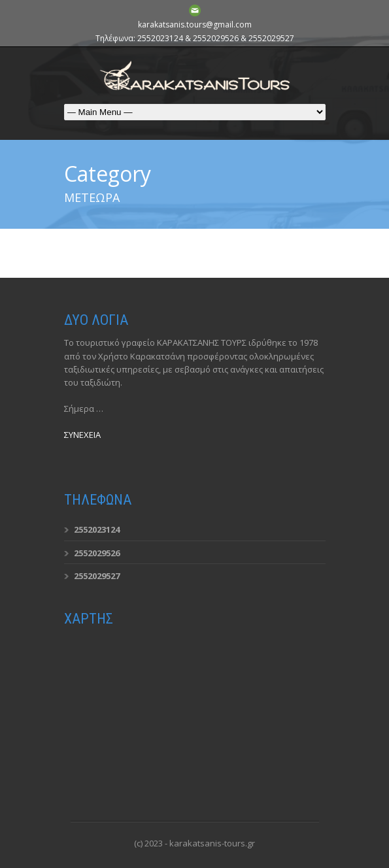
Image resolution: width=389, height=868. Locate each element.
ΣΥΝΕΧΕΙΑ (82, 435)
